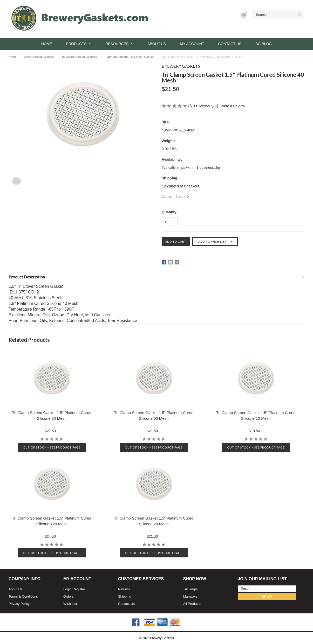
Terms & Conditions (23, 596)
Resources (119, 44)
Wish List (70, 604)
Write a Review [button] (233, 106)
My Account (192, 44)
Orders (69, 596)
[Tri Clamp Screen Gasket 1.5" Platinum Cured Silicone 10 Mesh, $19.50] (256, 379)
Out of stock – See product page (52, 447)
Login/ (68, 589)
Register (79, 589)
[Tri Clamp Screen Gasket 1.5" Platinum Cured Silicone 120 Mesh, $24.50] (52, 484)
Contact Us (230, 44)
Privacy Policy (19, 604)
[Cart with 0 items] (244, 15)
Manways (190, 596)
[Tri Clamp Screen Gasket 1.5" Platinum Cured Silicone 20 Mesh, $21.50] (154, 484)
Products (79, 44)
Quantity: (170, 212)
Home (47, 44)
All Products (192, 604)
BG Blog (264, 44)
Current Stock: (175, 197)
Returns (124, 589)
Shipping (125, 596)
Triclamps (190, 589)
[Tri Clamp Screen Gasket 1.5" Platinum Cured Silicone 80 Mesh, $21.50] (52, 379)
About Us (157, 44)
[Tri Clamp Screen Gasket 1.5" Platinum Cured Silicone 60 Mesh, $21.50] (154, 379)
